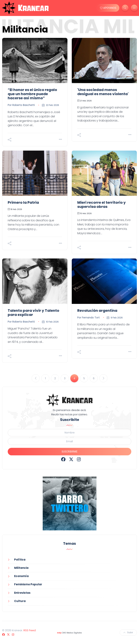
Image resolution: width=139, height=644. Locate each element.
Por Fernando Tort (89, 318)
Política (20, 560)
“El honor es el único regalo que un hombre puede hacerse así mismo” (32, 94)
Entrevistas (22, 593)
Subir (128, 632)
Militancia (21, 568)
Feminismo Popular (28, 584)
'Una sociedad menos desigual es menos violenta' (103, 92)
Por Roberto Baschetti (21, 105)
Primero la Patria (23, 202)
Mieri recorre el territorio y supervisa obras (102, 205)
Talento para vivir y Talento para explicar (33, 313)
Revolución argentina (97, 311)
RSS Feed (30, 630)
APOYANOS (108, 8)
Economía (21, 576)
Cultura (20, 601)
